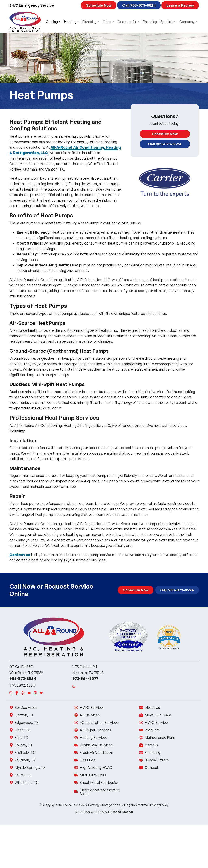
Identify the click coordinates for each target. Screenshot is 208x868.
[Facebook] (17, 693)
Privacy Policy (159, 805)
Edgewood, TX (27, 722)
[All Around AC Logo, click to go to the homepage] (25, 22)
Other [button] (107, 22)
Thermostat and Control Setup (104, 792)
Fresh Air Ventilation (96, 752)
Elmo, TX (22, 730)
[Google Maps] (11, 693)
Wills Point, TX (26, 782)
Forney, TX (23, 745)
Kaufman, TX (25, 760)
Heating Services (93, 737)
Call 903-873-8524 (139, 5)
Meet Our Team (158, 715)
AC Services (89, 715)
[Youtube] (29, 693)
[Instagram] (35, 693)
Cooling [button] (52, 22)
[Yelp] (23, 693)
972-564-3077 (85, 678)
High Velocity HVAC (96, 767)
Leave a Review (180, 5)
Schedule (99, 5)
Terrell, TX (23, 775)
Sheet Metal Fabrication (99, 782)
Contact (151, 767)
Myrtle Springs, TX (30, 767)
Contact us (20, 555)
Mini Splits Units (93, 775)
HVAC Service (91, 707)
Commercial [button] (127, 22)
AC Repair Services (95, 730)
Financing (150, 22)
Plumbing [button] (89, 22)
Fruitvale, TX (25, 752)
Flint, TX (21, 737)
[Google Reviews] (41, 693)
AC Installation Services (99, 722)
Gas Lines (87, 760)
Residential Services (96, 745)
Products (152, 730)
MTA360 (125, 812)
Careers (151, 745)
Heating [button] (70, 22)
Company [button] (187, 22)
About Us (152, 707)
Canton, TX (24, 715)
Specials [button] (167, 22)
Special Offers (156, 760)
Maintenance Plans (160, 737)
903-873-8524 (23, 678)
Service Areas (26, 707)
